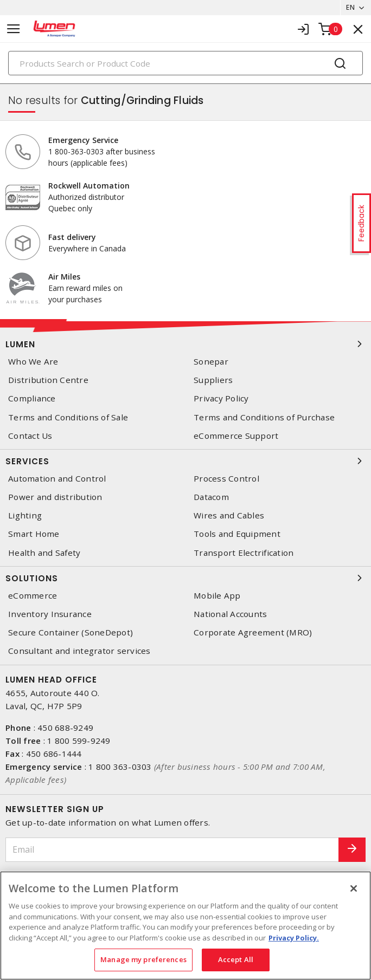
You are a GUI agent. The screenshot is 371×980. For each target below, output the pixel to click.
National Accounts (230, 614)
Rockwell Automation (89, 186)
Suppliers (213, 380)
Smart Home (34, 534)
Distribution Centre (48, 380)
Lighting (25, 515)
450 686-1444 (54, 754)
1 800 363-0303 (120, 767)
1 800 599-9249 (79, 741)
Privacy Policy (221, 398)
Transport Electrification (244, 553)
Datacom (211, 497)
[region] (185, 926)
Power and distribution (55, 497)
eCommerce (33, 596)
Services (185, 461)
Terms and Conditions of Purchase (264, 417)
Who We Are (33, 362)
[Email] (172, 850)
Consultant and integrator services (79, 651)
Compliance (32, 398)
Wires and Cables (229, 515)
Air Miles (64, 277)
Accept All (236, 959)
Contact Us (30, 436)
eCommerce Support (236, 436)
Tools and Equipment (237, 534)
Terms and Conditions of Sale (68, 417)
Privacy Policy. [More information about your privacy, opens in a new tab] (294, 938)
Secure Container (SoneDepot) (71, 632)
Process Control (226, 479)
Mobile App (217, 596)
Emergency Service (83, 140)
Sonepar (211, 362)
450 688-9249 (65, 728)
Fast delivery (72, 237)
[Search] (185, 63)
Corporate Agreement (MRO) (253, 632)
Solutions (185, 578)
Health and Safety (44, 553)
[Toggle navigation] (14, 29)
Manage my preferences (143, 959)
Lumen (185, 344)
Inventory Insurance (50, 614)
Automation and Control (57, 479)
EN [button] (350, 7)
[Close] (354, 888)
